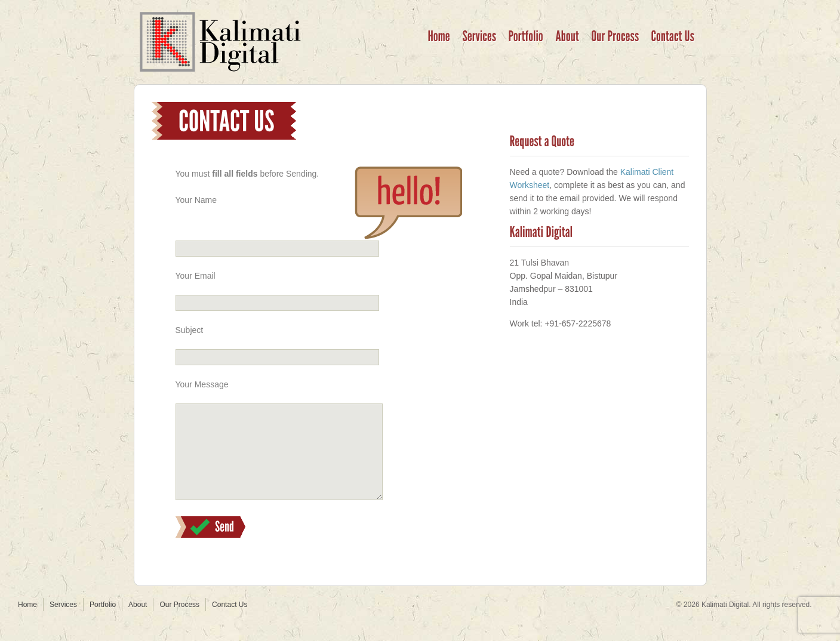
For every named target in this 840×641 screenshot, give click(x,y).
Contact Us (230, 622)
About (138, 622)
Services (63, 622)
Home (27, 622)
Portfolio (103, 622)
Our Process (179, 622)
